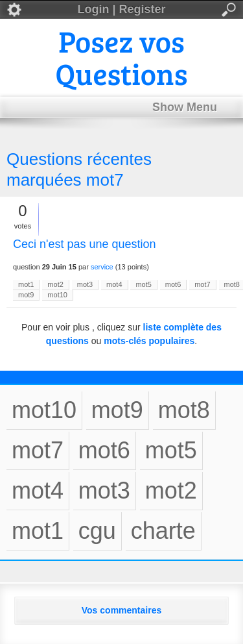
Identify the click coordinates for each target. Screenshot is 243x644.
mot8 (184, 410)
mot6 (173, 284)
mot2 (55, 284)
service (102, 267)
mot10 (57, 295)
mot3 (85, 284)
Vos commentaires (121, 610)
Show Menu (185, 107)
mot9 (26, 295)
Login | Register (121, 10)
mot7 (202, 284)
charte (163, 531)
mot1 (26, 284)
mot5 (143, 284)
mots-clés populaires (149, 341)
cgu (97, 531)
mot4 (114, 284)
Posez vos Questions (122, 57)
